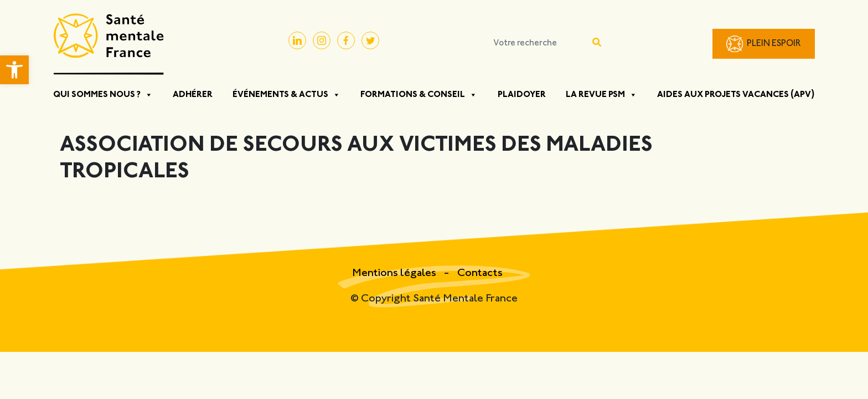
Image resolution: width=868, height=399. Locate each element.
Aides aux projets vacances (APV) (736, 95)
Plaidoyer (522, 95)
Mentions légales (395, 273)
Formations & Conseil (419, 95)
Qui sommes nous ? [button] (103, 95)
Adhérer (193, 95)
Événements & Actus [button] (286, 95)
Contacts (480, 273)
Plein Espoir (774, 44)
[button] (14, 70)
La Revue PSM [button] (601, 95)
